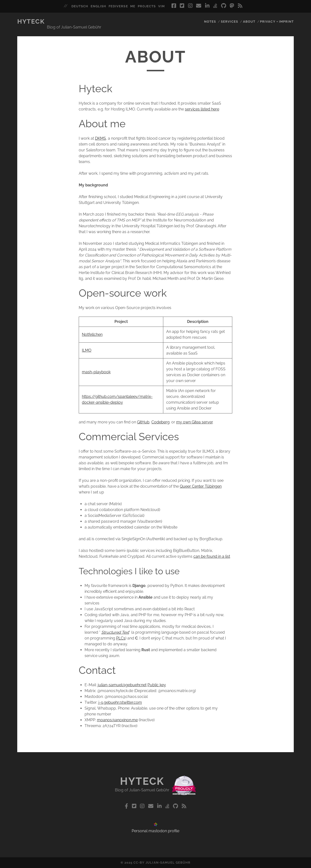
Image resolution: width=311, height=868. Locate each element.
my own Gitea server (194, 422)
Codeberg (160, 422)
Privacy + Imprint (277, 22)
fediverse (118, 6)
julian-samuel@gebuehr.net (122, 685)
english (98, 6)
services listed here (202, 109)
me (133, 6)
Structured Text (115, 632)
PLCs (121, 638)
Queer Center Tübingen (201, 486)
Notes (210, 22)
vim (161, 6)
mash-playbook (96, 372)
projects (147, 6)
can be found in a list (212, 556)
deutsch (80, 6)
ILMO (87, 350)
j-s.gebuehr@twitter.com (120, 702)
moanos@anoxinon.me (117, 720)
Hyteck (31, 21)
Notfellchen (92, 334)
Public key (157, 685)
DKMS (100, 138)
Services (229, 22)
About (249, 22)
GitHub (143, 422)
